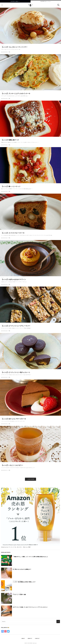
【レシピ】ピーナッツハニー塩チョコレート (16, 372)
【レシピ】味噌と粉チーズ (10, 140)
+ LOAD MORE (31, 479)
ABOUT (23, 638)
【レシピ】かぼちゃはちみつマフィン (14, 279)
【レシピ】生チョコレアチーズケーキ (14, 419)
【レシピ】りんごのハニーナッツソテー (14, 47)
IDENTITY (30, 638)
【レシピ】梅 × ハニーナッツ (11, 186)
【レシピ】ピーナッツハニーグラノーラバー (16, 326)
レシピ (2, 45)
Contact (37, 638)
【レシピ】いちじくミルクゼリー (12, 465)
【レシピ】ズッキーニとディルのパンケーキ (16, 94)
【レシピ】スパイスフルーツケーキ (13, 233)
